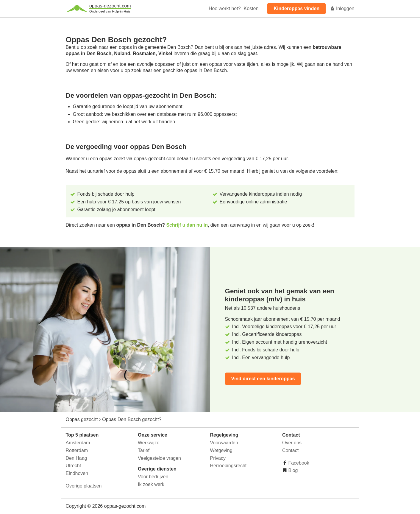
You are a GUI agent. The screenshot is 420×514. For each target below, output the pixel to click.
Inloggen (342, 8)
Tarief (144, 450)
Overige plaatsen (84, 486)
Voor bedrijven (153, 477)
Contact (290, 450)
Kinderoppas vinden (296, 8)
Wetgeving (221, 450)
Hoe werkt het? (225, 8)
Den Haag (76, 458)
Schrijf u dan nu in (187, 225)
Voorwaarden (224, 443)
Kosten (251, 8)
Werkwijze (149, 443)
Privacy (218, 458)
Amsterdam (78, 443)
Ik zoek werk (151, 484)
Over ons (292, 443)
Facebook (298, 463)
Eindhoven (77, 473)
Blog (292, 470)
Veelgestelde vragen (159, 458)
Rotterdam (77, 450)
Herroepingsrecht (228, 466)
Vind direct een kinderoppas (263, 379)
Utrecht (74, 466)
